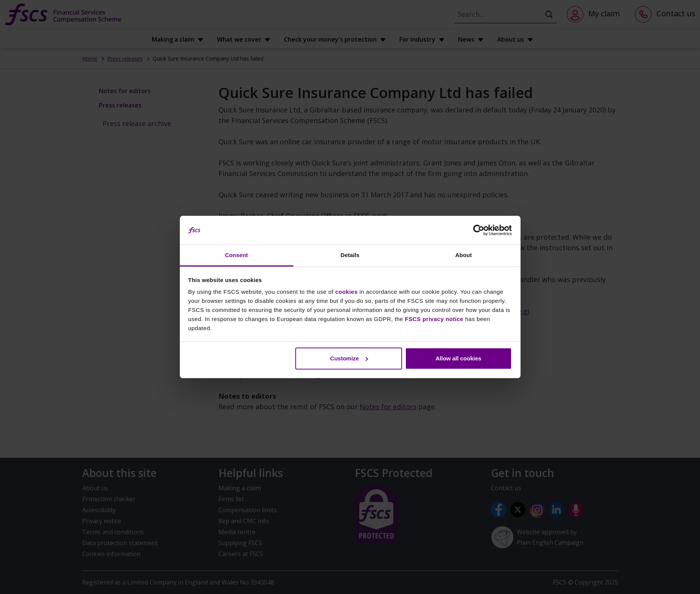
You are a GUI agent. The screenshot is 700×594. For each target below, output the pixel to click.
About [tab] (464, 255)
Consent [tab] (236, 255)
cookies (346, 292)
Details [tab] (350, 255)
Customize (349, 358)
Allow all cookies (458, 358)
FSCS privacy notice (434, 319)
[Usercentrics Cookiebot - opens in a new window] (479, 230)
